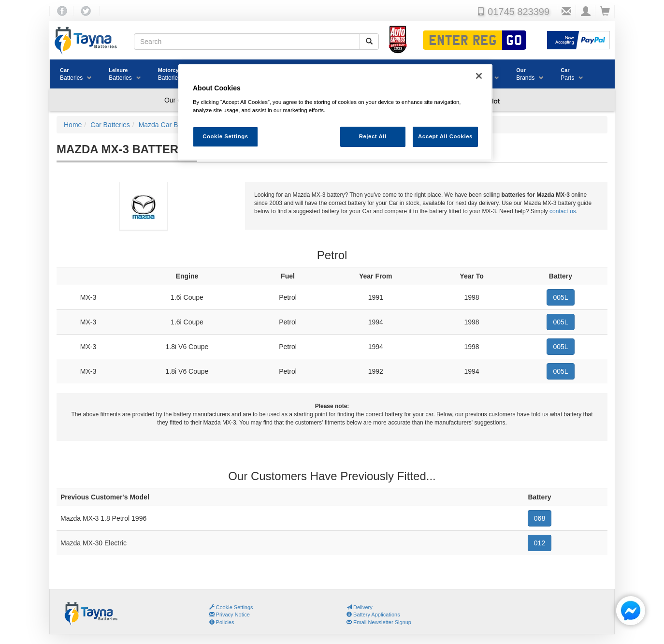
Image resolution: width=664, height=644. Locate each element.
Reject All (373, 136)
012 (540, 543)
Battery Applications (373, 615)
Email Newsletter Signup (379, 622)
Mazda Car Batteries (144, 212)
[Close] (479, 76)
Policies (222, 622)
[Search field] (247, 42)
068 (540, 518)
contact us (563, 211)
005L (560, 297)
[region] (335, 112)
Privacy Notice (230, 615)
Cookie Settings (235, 607)
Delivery (360, 607)
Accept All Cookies (445, 136)
